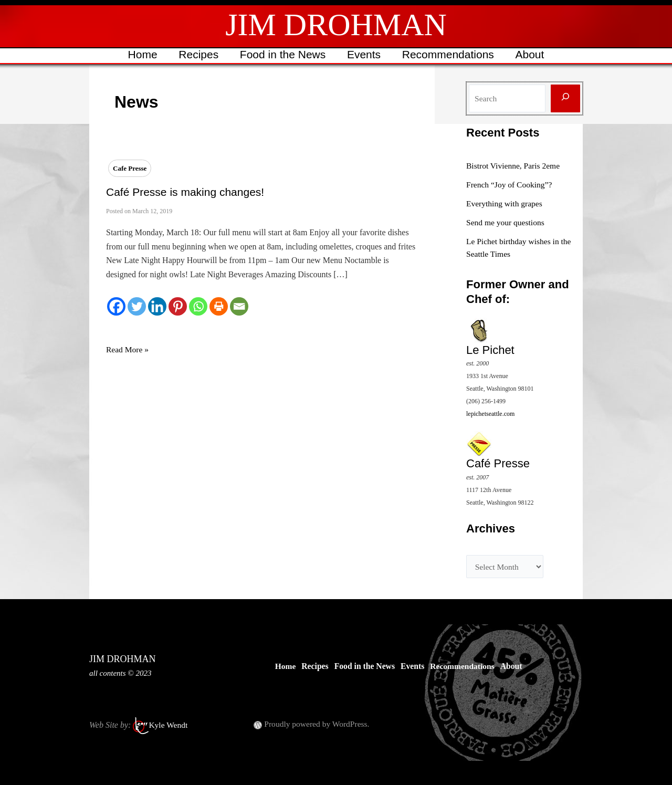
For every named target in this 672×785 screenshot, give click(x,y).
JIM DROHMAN (336, 25)
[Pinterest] (178, 306)
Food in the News (282, 54)
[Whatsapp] (198, 306)
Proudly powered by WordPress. (318, 723)
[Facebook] (116, 306)
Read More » (128, 350)
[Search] (565, 98)
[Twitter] (137, 306)
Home (141, 54)
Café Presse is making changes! (185, 192)
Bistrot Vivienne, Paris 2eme (514, 166)
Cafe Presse (130, 168)
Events (364, 54)
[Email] (239, 306)
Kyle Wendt (169, 724)
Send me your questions (506, 222)
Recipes (197, 54)
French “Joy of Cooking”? (510, 185)
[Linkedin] (157, 306)
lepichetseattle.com (490, 413)
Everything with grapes (505, 203)
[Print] (219, 306)
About (532, 54)
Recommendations (449, 54)
